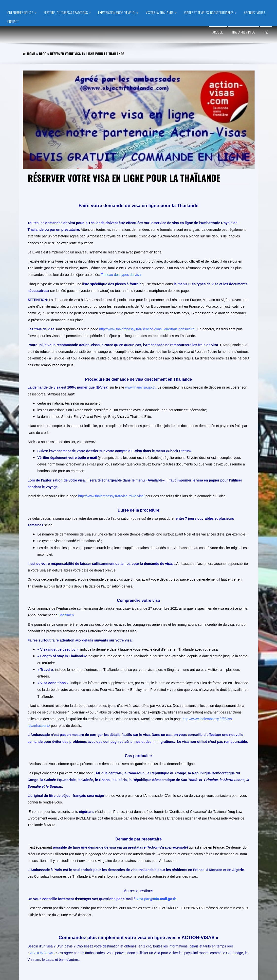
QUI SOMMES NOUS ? (22, 12)
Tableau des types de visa (121, 275)
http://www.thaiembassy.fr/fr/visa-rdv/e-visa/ (111, 496)
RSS (266, 32)
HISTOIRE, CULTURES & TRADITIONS (67, 12)
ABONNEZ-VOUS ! (254, 12)
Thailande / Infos (243, 32)
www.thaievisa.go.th (140, 387)
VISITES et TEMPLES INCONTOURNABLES (210, 12)
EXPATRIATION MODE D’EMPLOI (118, 12)
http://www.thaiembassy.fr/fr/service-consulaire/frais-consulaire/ (147, 329)
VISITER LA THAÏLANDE (161, 12)
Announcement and (51, 615)
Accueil (218, 32)
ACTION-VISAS (42, 953)
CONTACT (13, 21)
